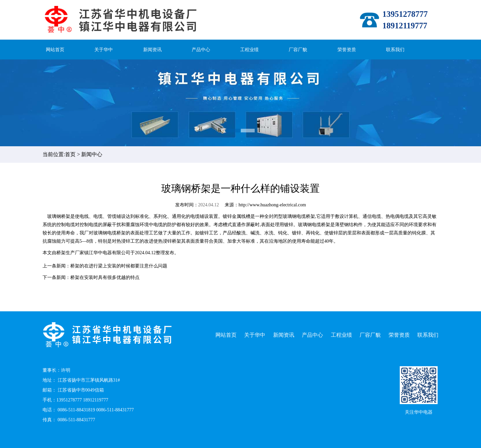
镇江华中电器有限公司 (107, 253)
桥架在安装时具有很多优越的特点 (105, 277)
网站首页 (55, 50)
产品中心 (201, 50)
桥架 (61, 253)
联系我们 (395, 50)
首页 (70, 154)
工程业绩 (249, 50)
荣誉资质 (347, 50)
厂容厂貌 (298, 50)
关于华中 (104, 50)
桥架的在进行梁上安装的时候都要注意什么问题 (119, 266)
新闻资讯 (152, 50)
